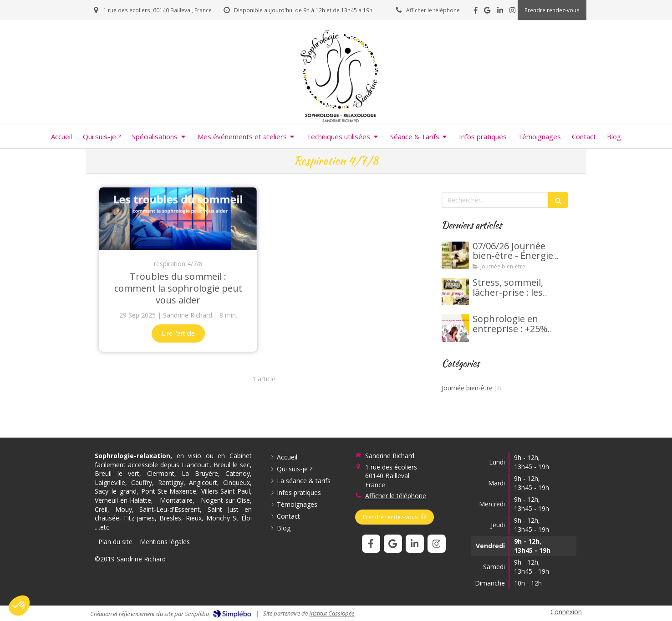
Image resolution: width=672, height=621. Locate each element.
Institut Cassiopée (332, 613)
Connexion (566, 612)
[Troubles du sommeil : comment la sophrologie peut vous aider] (178, 219)
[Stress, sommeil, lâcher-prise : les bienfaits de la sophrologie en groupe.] (455, 292)
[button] (19, 606)
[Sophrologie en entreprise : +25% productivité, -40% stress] (455, 328)
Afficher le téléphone (433, 10)
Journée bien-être (467, 388)
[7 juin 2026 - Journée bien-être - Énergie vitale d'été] (455, 255)
